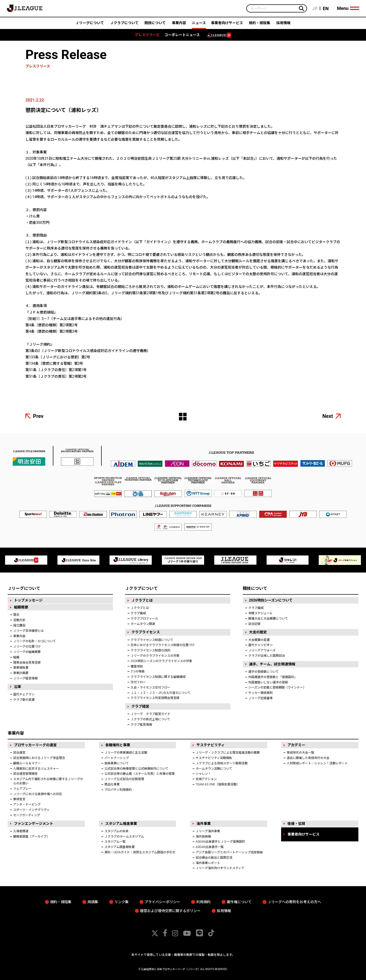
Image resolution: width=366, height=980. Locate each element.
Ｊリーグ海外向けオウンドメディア (220, 868)
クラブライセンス (146, 632)
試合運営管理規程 (25, 774)
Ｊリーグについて (90, 25)
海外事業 (204, 824)
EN (325, 9)
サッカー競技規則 (261, 693)
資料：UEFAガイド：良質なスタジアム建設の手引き (140, 852)
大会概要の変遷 (259, 640)
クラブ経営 (140, 706)
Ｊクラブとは (142, 600)
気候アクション (206, 779)
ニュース (199, 25)
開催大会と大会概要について (268, 619)
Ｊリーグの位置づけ (27, 647)
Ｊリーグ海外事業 (208, 831)
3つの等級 (138, 671)
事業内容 (179, 25)
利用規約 (203, 902)
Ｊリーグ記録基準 (261, 698)
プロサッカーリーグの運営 (35, 745)
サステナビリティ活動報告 (214, 758)
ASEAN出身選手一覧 (210, 847)
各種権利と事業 (118, 745)
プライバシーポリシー (162, 902)
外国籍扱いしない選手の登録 (268, 682)
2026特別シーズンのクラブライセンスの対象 (161, 661)
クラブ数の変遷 (24, 700)
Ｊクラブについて (124, 25)
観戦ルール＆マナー (27, 763)
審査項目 (137, 666)
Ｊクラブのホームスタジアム (124, 837)
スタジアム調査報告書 (120, 847)
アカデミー (296, 745)
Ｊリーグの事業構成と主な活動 (126, 753)
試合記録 (254, 624)
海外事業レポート (208, 863)
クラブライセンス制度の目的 (150, 650)
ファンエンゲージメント (34, 824)
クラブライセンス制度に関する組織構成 (158, 677)
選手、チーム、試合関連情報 (272, 664)
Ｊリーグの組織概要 (27, 652)
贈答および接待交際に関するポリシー (170, 911)
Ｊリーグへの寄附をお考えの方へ (294, 902)
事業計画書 (21, 673)
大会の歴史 (258, 632)
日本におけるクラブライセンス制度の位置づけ (163, 645)
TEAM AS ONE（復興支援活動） (218, 784)
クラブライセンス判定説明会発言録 (155, 698)
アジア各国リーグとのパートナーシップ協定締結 (229, 852)
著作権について (239, 902)
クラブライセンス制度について (152, 640)
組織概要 (21, 607)
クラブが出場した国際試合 (267, 656)
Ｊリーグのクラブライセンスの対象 (155, 656)
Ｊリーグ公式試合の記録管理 (124, 779)
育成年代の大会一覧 (300, 753)
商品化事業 (112, 784)
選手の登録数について (264, 672)
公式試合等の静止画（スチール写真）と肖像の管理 (140, 774)
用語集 (93, 902)
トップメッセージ (28, 600)
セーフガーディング (27, 815)
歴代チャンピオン (261, 645)
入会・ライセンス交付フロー (150, 688)
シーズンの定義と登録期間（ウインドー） (277, 688)
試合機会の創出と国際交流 (214, 858)
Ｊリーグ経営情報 (25, 678)
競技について (155, 25)
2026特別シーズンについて (271, 600)
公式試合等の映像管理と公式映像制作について (136, 769)
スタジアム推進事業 (121, 824)
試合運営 (19, 753)
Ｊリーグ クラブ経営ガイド (150, 714)
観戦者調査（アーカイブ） (31, 837)
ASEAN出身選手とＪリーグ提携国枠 (220, 842)
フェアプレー (22, 789)
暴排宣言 (19, 799)
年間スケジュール (260, 613)
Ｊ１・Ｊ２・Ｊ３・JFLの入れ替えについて (161, 693)
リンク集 (121, 902)
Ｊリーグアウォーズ (262, 650)
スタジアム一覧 (115, 842)
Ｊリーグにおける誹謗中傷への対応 (38, 794)
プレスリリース (147, 37)
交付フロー (138, 682)
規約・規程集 (260, 25)
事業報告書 (21, 668)
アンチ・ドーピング (27, 805)
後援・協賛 (296, 824)
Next (328, 416)
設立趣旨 (19, 625)
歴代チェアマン (24, 694)
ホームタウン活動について (214, 769)
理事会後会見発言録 (27, 663)
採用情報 (283, 25)
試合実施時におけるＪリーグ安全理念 (39, 758)
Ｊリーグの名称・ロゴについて (35, 641)
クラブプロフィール (144, 619)
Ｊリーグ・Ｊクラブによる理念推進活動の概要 (228, 753)
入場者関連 (21, 831)
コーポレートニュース (182, 37)
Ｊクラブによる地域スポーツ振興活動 (222, 763)
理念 (16, 615)
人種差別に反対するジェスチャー (36, 769)
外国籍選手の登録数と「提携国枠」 (273, 677)
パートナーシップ (117, 758)
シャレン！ (203, 774)
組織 (16, 657)
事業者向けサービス (227, 25)
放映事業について (117, 763)
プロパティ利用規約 (118, 790)
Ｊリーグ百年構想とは (28, 631)
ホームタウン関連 (143, 624)
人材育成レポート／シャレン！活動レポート (317, 763)
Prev (38, 416)
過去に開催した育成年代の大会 (308, 758)
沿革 (18, 687)
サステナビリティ (211, 745)
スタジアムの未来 (117, 831)
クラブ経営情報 (141, 725)
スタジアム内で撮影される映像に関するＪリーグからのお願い (48, 781)
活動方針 (19, 620)
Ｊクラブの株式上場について (150, 719)
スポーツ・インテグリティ (31, 810)
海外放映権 (203, 837)
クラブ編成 (138, 613)
